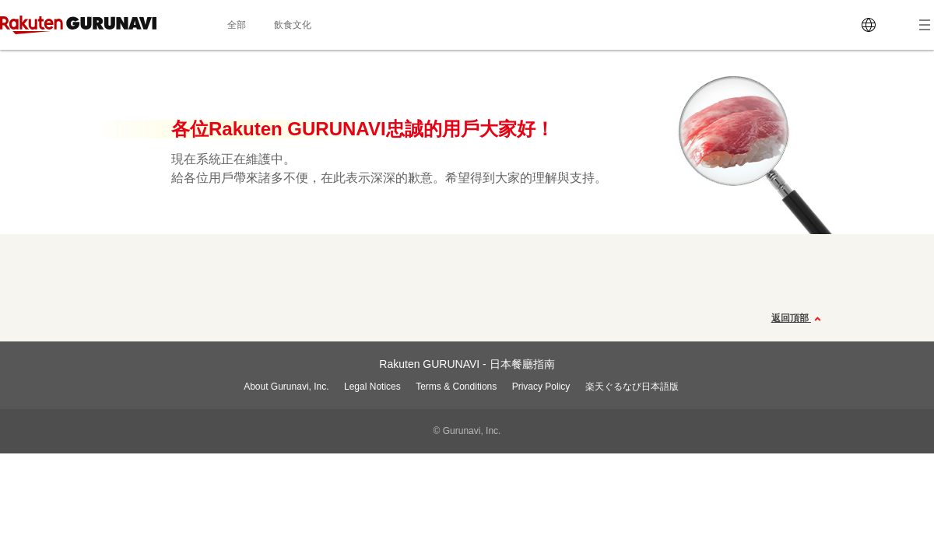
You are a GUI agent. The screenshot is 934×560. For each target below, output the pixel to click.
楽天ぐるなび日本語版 (632, 387)
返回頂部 (798, 319)
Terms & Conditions (456, 387)
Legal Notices (372, 387)
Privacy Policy (541, 387)
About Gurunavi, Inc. (286, 387)
